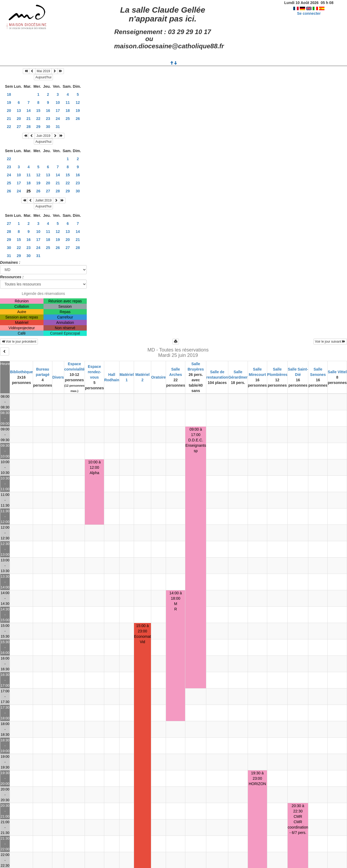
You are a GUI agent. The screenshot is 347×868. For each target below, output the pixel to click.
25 (68, 119)
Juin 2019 (43, 136)
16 (48, 111)
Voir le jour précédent (19, 342)
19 (9, 102)
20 (9, 111)
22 (38, 119)
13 (19, 111)
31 (58, 127)
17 (58, 111)
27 (19, 127)
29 (38, 127)
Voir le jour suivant (330, 342)
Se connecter (309, 13)
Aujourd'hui (44, 77)
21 (9, 119)
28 (29, 127)
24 (58, 119)
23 (48, 119)
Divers (58, 377)
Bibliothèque (21, 372)
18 (9, 94)
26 (78, 119)
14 (29, 111)
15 (38, 111)
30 (48, 127)
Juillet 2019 (43, 200)
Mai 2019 (43, 71)
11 (68, 102)
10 (58, 102)
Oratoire (158, 377)
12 (78, 102)
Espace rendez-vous (95, 372)
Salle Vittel (337, 372)
